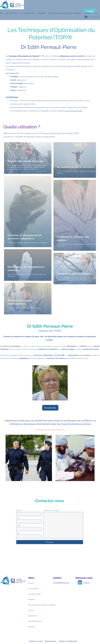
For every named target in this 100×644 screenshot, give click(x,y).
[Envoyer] (50, 542)
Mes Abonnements (35, 621)
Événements (33, 616)
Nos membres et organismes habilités (36, 605)
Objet (18, 533)
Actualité (31, 599)
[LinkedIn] (80, 582)
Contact (31, 610)
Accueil (31, 583)
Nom (18, 518)
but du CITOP (33, 589)
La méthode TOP (34, 594)
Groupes (31, 627)
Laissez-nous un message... (52, 510)
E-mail (18, 525)
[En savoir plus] (50, 408)
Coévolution (24, 358)
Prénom (19, 510)
